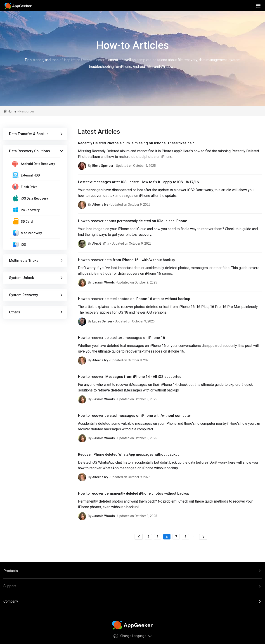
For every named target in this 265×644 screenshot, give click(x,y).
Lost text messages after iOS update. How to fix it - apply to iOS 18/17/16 (138, 182)
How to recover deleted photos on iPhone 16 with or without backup (134, 299)
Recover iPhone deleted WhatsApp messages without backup (129, 454)
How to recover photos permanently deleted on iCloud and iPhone (132, 221)
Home (12, 111)
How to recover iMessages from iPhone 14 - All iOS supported (130, 377)
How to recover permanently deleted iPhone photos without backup (134, 493)
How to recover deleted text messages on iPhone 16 (121, 338)
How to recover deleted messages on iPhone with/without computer (135, 416)
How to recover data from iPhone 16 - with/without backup (126, 260)
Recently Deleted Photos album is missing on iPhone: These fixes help (136, 143)
